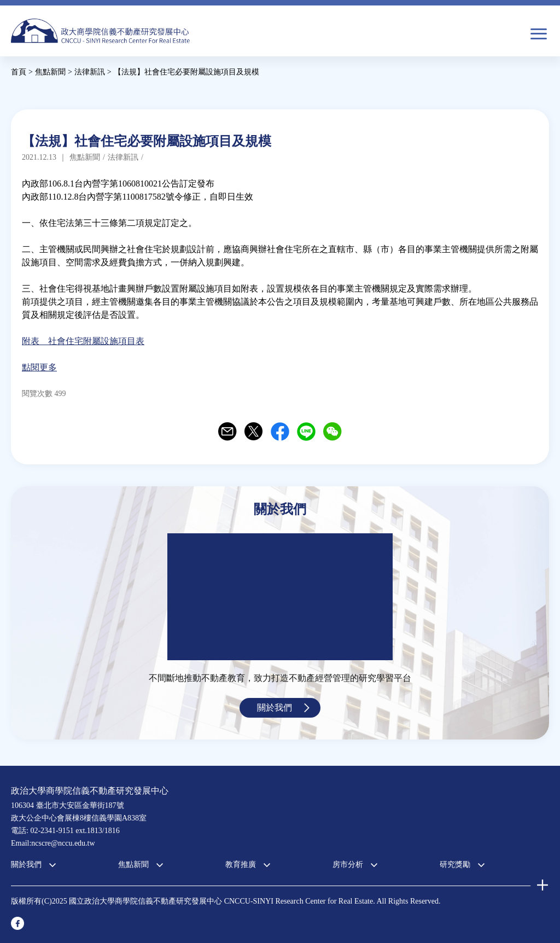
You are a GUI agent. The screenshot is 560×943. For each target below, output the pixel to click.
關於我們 (275, 708)
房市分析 (348, 865)
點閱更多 (39, 367)
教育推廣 (241, 865)
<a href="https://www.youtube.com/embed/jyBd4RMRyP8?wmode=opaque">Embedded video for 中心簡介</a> (280, 597)
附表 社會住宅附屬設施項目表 (83, 341)
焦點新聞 (133, 865)
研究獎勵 (455, 865)
